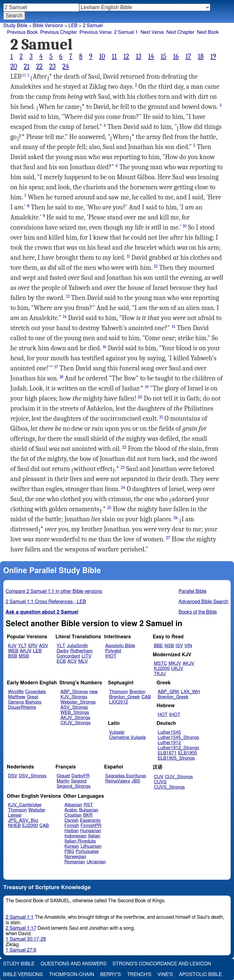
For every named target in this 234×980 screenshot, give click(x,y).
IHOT (111, 656)
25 (109, 508)
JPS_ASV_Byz (23, 820)
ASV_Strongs (74, 707)
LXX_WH (190, 692)
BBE (158, 646)
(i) (24, 75)
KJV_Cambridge (25, 805)
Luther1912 (169, 743)
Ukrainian (96, 862)
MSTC (160, 663)
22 (39, 66)
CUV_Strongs (179, 777)
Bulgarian (89, 810)
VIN (188, 646)
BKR (88, 815)
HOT (163, 715)
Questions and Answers (73, 964)
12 (126, 56)
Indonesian (76, 836)
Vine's (165, 975)
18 (201, 56)
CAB (146, 697)
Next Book (208, 32)
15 (163, 56)
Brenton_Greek (124, 697)
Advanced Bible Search (203, 602)
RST (89, 805)
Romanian (75, 862)
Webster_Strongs (78, 702)
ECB (61, 661)
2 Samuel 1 (126, 32)
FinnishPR (91, 826)
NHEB (14, 826)
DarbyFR (81, 776)
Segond (79, 781)
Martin (63, 781)
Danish (72, 820)
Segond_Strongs (74, 786)
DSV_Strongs (33, 776)
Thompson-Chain (72, 975)
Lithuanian (91, 846)
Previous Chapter (59, 32)
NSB (169, 646)
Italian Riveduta (80, 841)
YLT (22, 646)
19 (213, 56)
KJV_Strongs (74, 697)
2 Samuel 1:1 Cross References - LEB (46, 602)
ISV (179, 646)
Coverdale (36, 692)
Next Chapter (180, 32)
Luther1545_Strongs (179, 738)
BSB (12, 656)
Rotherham (81, 651)
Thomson (119, 692)
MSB (24, 656)
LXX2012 (119, 702)
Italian (94, 836)
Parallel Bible (192, 591)
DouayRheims (22, 707)
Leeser (15, 815)
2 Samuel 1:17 (21, 928)
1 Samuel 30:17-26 (26, 939)
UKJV (177, 669)
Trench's (139, 975)
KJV (12, 646)
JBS (136, 781)
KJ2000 (162, 669)
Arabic (71, 810)
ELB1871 (167, 753)
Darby (63, 651)
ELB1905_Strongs (176, 758)
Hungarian (91, 831)
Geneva (16, 702)
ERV (33, 646)
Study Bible (15, 26)
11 (114, 56)
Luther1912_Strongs (179, 748)
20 (14, 66)
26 (176, 518)
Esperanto (90, 820)
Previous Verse (96, 32)
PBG (69, 852)
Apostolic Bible (200, 975)
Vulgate (117, 732)
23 (53, 66)
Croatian (73, 815)
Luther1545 (169, 732)
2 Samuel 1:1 (20, 917)
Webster (37, 810)
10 (102, 56)
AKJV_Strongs (75, 718)
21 (27, 66)
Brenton (137, 692)
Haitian (72, 831)
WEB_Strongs (75, 713)
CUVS (160, 782)
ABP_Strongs (74, 692)
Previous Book (22, 32)
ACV (72, 661)
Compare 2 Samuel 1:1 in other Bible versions (54, 591)
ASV (44, 646)
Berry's (111, 975)
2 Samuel (93, 26)
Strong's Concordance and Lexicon (162, 964)
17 (188, 56)
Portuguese (87, 852)
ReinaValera (117, 781)
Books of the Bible (198, 612)
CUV (159, 777)
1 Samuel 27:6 (21, 950)
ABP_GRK (169, 692)
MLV (83, 661)
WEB (13, 651)
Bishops (33, 702)
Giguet (63, 776)
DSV (13, 776)
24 (66, 66)
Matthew (17, 697)
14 (151, 56)
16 (176, 56)
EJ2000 (30, 826)
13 (139, 56)
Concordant (68, 656)
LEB (73, 26)
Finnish (72, 826)
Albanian (73, 805)
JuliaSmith (77, 646)
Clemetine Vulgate (127, 738)
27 (168, 538)
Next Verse (152, 32)
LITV (87, 656)
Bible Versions (48, 26)
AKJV (26, 651)
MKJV (175, 663)
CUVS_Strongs (169, 787)
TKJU (160, 674)
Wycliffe (16, 692)
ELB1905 (188, 753)
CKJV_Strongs (75, 723)
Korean (72, 846)
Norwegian (75, 857)
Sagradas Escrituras (126, 776)
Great (32, 697)
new (94, 692)
